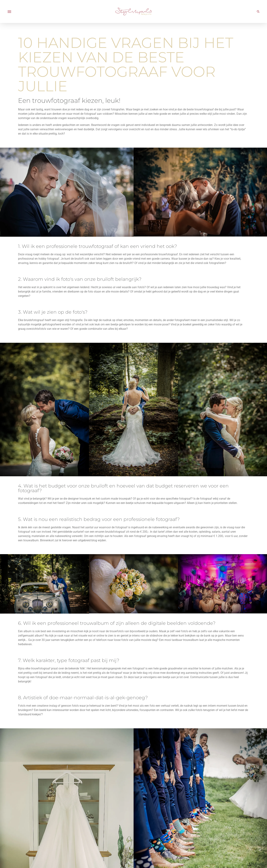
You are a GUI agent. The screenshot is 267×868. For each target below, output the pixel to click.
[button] (9, 11)
